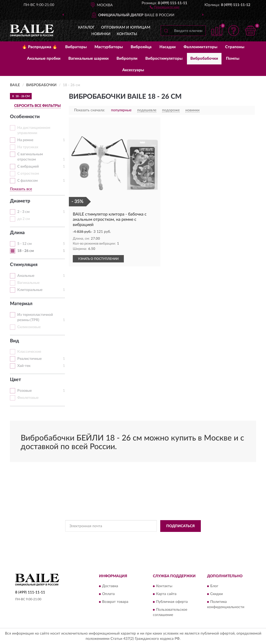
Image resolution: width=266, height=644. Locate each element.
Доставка (110, 586)
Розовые (24, 391)
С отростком (28, 174)
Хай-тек (24, 366)
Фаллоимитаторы (200, 47)
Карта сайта (166, 594)
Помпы (233, 59)
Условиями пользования (181, 538)
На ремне (25, 140)
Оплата (108, 594)
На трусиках (28, 147)
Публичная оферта (172, 602)
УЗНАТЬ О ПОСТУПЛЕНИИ (98, 259)
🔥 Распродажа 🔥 (40, 47)
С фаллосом (27, 181)
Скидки (217, 594)
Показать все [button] (21, 189)
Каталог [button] (86, 27)
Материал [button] (21, 304)
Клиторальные (30, 290)
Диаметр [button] (20, 201)
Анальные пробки (44, 59)
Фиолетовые (28, 398)
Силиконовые (29, 327)
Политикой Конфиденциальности (135, 538)
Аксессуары (133, 70)
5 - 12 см (24, 244)
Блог (214, 586)
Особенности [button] (25, 117)
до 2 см (24, 219)
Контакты (127, 34)
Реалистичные (29, 359)
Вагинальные (28, 283)
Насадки (168, 47)
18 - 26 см (26, 251)
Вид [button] (15, 341)
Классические (29, 352)
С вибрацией (28, 167)
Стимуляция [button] (24, 265)
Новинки (101, 34)
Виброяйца (141, 47)
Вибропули (127, 59)
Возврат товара (115, 602)
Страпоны (235, 47)
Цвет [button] (15, 380)
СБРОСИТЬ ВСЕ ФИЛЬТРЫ (37, 106)
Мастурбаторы (109, 47)
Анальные (26, 276)
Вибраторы (76, 47)
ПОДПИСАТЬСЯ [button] (181, 526)
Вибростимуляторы (164, 59)
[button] (165, 7)
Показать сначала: (90, 110)
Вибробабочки (204, 59)
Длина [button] (17, 233)
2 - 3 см (23, 212)
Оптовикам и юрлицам (126, 27)
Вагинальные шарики (88, 59)
